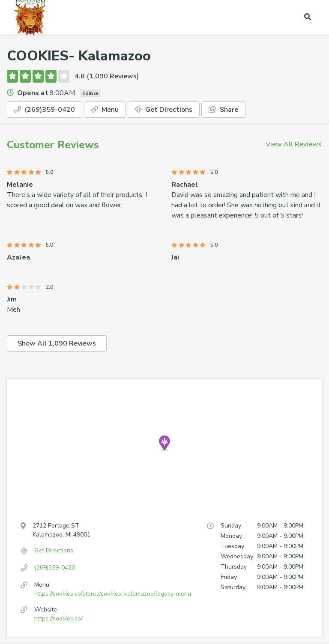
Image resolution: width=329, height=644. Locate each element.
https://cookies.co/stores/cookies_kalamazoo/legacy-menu (113, 594)
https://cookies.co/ (58, 619)
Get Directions (164, 110)
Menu (105, 110)
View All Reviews (294, 144)
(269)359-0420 (45, 110)
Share (223, 110)
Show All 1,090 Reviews (57, 343)
